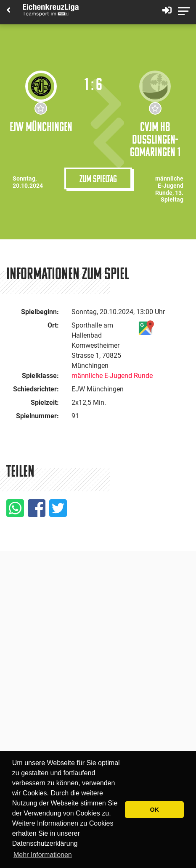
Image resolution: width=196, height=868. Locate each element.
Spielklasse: (40, 376)
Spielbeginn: (40, 312)
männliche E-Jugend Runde (112, 376)
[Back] (8, 11)
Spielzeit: (45, 403)
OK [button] (154, 810)
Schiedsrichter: (36, 389)
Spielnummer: (37, 416)
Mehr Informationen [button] (43, 855)
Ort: (53, 325)
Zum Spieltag (98, 178)
